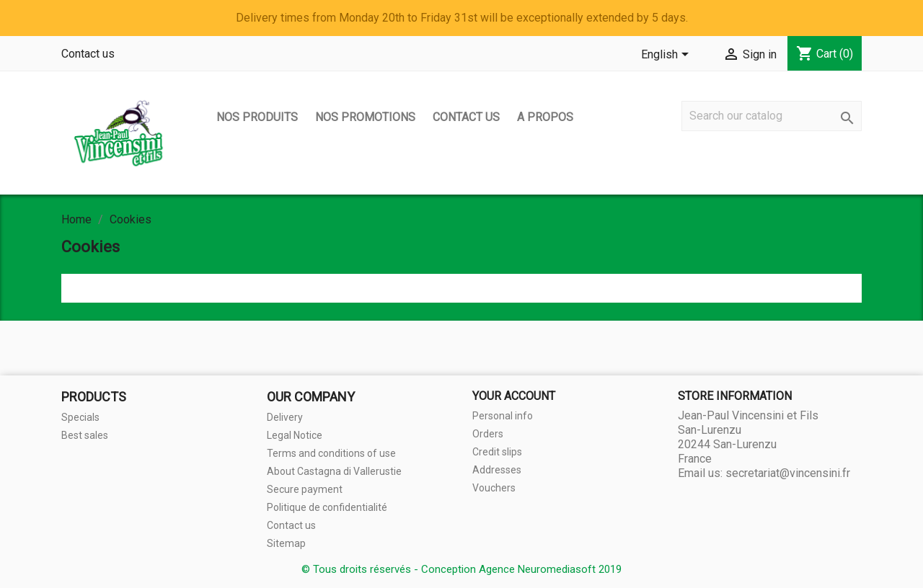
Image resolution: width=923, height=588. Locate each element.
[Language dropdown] (667, 55)
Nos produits (257, 117)
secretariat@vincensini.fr (788, 473)
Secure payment (305, 489)
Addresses (497, 470)
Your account (514, 396)
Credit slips (497, 452)
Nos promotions (365, 117)
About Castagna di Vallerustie (334, 471)
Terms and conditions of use (331, 453)
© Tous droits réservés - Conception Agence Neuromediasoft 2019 (461, 569)
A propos (545, 117)
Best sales (85, 435)
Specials (80, 417)
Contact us (88, 54)
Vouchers (494, 488)
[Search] (772, 116)
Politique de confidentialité (327, 507)
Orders (488, 434)
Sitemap (286, 543)
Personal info (503, 416)
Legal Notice (295, 435)
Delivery (285, 417)
